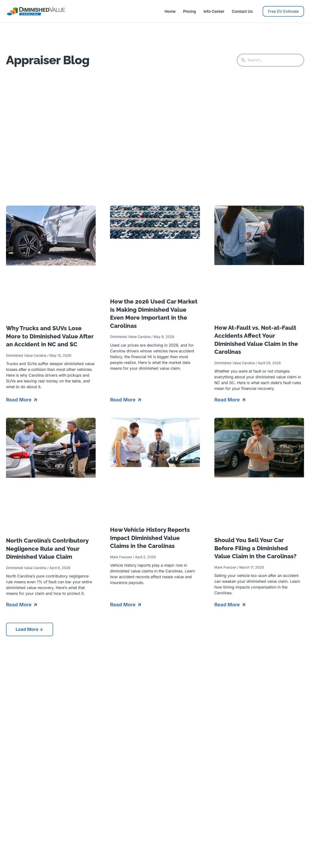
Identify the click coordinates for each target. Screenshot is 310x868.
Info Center (214, 11)
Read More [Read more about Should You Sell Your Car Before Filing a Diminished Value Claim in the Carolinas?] (228, 604)
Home (170, 11)
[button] (31, 629)
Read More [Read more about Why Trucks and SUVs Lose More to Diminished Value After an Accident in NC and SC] (19, 399)
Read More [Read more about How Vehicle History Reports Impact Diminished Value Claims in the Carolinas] (123, 604)
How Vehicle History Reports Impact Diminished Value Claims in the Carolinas (150, 537)
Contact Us (242, 11)
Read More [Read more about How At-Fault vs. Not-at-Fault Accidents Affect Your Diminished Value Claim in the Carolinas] (228, 399)
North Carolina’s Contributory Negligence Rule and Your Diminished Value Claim (47, 548)
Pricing (189, 11)
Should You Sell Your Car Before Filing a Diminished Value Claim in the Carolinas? (255, 548)
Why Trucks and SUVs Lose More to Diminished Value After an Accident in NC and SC (50, 336)
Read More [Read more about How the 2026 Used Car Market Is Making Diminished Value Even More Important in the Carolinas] (123, 399)
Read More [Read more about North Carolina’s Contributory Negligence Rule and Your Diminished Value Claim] (19, 604)
